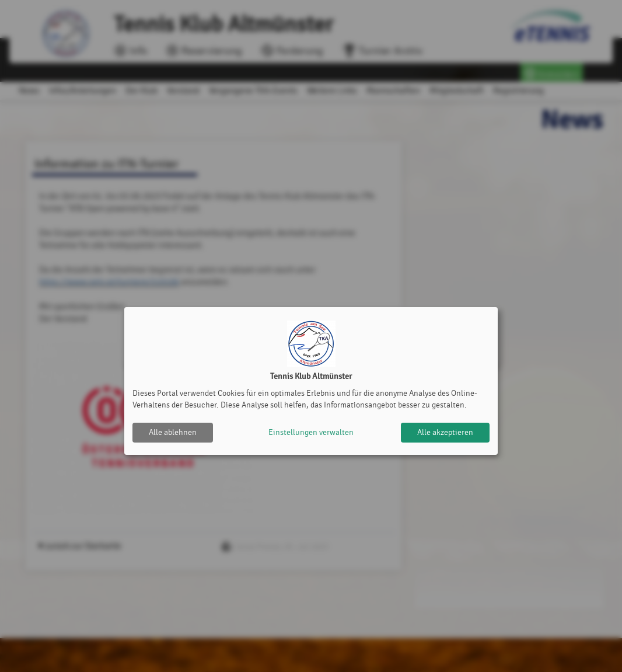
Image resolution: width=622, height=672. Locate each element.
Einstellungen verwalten (311, 432)
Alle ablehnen (173, 432)
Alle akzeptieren (445, 432)
